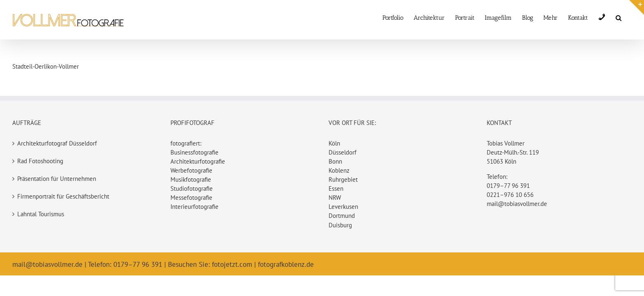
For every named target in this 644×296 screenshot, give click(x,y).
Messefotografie (191, 198)
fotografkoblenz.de (286, 264)
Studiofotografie (192, 188)
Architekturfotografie (198, 161)
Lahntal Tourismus (41, 214)
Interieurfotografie (194, 207)
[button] (629, 17)
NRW (335, 198)
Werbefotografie (191, 170)
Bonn (335, 161)
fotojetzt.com (232, 264)
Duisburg (340, 225)
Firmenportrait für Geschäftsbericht (63, 196)
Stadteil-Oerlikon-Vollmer (46, 66)
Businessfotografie (194, 152)
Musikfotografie (191, 179)
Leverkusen (343, 207)
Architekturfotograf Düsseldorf (57, 143)
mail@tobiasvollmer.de (517, 204)
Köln (334, 143)
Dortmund (342, 216)
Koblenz (339, 170)
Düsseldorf (343, 152)
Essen (336, 188)
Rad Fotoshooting (40, 161)
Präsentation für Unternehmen (57, 179)
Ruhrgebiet (343, 179)
